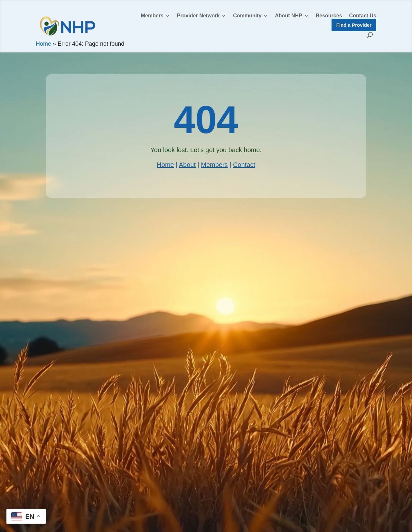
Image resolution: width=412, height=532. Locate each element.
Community (247, 16)
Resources (329, 16)
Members (152, 16)
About (187, 165)
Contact (244, 165)
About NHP (288, 16)
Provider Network (198, 16)
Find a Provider (354, 25)
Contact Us (363, 16)
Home (43, 44)
